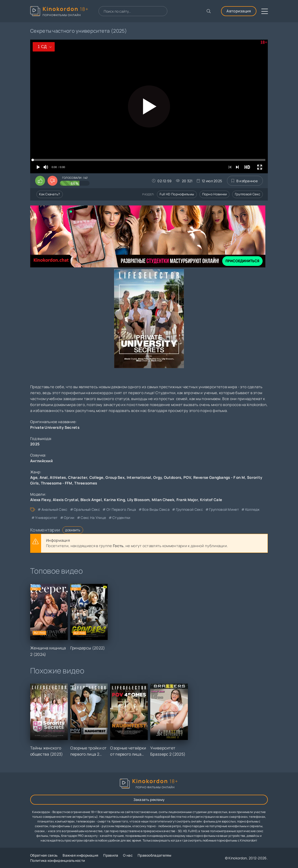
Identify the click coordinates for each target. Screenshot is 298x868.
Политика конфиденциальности (58, 860)
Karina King (114, 500)
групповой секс (189, 509)
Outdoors (173, 477)
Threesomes (86, 483)
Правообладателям (155, 855)
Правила (111, 855)
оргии (69, 518)
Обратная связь (44, 855)
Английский (41, 461)
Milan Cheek (163, 500)
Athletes (58, 477)
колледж (253, 509)
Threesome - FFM (57, 483)
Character (78, 477)
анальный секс (55, 509)
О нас (128, 855)
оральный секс (87, 509)
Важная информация (80, 855)
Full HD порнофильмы (177, 194)
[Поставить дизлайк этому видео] (52, 181)
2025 (35, 444)
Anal (44, 477)
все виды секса (156, 509)
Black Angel (91, 500)
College (96, 477)
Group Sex (115, 477)
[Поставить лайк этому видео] (40, 181)
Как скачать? (50, 194)
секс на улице (93, 518)
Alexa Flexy (40, 500)
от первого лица (121, 509)
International (139, 477)
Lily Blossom (138, 500)
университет (46, 518)
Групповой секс (248, 194)
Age (34, 477)
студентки (121, 518)
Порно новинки (215, 194)
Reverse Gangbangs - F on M (219, 477)
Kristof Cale (211, 500)
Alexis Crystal (65, 500)
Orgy (157, 477)
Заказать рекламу (149, 800)
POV (187, 477)
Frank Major (187, 500)
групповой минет (224, 509)
